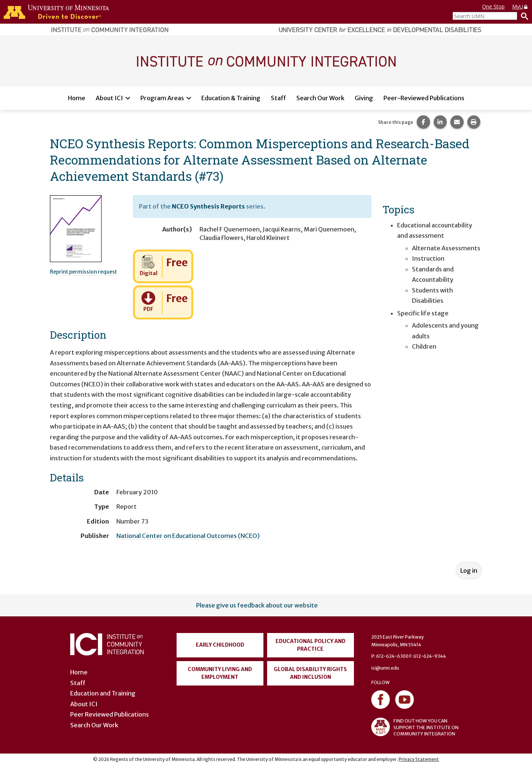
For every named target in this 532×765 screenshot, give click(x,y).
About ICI (109, 98)
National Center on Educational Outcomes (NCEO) (188, 536)
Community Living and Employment (220, 673)
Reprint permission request (83, 272)
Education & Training (231, 98)
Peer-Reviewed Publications (424, 98)
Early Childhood (220, 645)
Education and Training (103, 693)
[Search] (523, 16)
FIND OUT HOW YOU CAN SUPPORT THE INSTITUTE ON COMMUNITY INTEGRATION (415, 727)
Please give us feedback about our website (257, 605)
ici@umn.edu (385, 668)
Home (77, 98)
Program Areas (162, 98)
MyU (520, 6)
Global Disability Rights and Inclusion (310, 673)
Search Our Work (320, 98)
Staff (278, 98)
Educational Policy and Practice (311, 645)
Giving (364, 98)
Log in (469, 571)
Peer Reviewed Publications (110, 714)
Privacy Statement (419, 759)
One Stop (493, 6)
